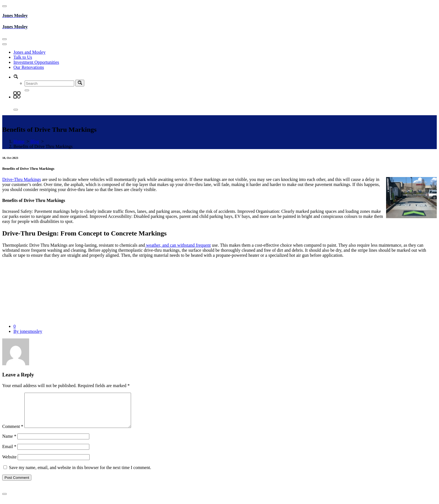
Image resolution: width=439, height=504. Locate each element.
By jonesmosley (28, 331)
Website (9, 464)
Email (9, 453)
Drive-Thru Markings (22, 179)
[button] (16, 77)
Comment (13, 433)
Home (19, 141)
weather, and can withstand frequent (178, 245)
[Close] (16, 110)
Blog (35, 141)
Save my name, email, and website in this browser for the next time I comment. (80, 474)
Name (9, 443)
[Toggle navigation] (4, 39)
